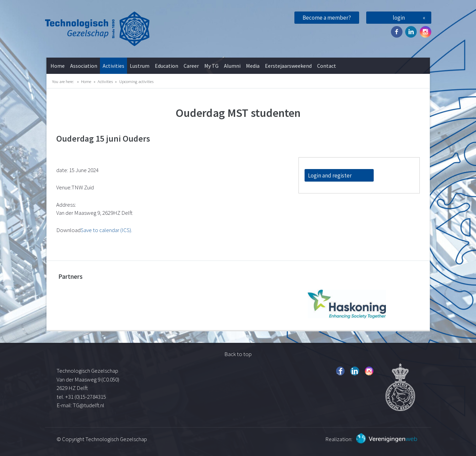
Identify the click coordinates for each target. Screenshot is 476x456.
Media (253, 66)
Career (191, 66)
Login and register (330, 175)
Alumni (232, 66)
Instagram (426, 32)
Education (167, 66)
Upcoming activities (136, 81)
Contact (327, 66)
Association (84, 66)
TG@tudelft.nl (89, 405)
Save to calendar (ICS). (106, 230)
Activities (113, 66)
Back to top (238, 354)
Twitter (411, 32)
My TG (211, 66)
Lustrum (140, 66)
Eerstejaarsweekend (288, 66)
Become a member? (327, 18)
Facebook (397, 32)
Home (58, 66)
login (399, 18)
